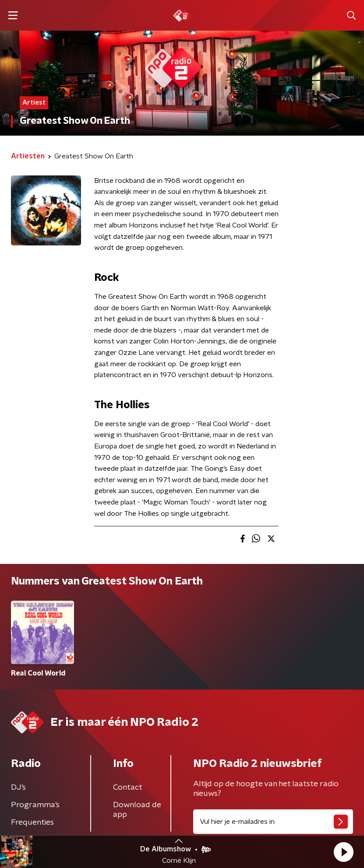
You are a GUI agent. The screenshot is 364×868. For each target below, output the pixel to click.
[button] (343, 852)
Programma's (35, 805)
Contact (128, 787)
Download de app (137, 810)
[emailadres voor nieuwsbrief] (273, 822)
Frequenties (32, 822)
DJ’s (18, 787)
